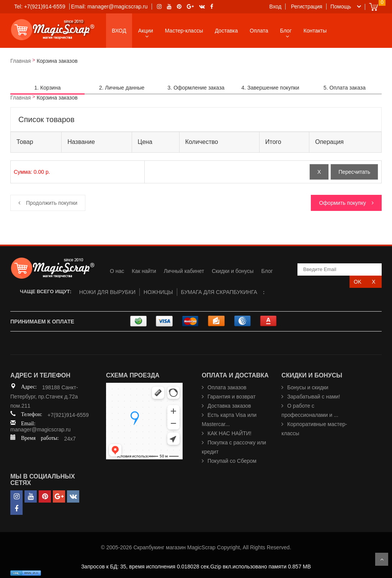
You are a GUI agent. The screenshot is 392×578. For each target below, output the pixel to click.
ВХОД (119, 31)
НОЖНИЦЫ (158, 292)
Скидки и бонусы (233, 271)
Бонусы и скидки (308, 387)
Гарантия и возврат (232, 397)
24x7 (70, 439)
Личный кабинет (184, 271)
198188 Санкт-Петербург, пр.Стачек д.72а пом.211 (44, 397)
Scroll (382, 559)
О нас (117, 271)
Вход (276, 7)
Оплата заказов (227, 387)
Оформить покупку (342, 203)
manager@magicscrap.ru (40, 429)
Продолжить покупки (52, 203)
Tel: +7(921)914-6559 (40, 7)
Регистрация (307, 7)
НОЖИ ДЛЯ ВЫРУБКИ (107, 292)
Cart (373, 7)
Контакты (315, 31)
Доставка (226, 31)
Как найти (144, 271)
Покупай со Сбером (232, 461)
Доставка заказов (229, 406)
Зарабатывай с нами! (314, 397)
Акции (146, 31)
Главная (20, 61)
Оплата (259, 31)
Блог (286, 31)
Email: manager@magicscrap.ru (109, 7)
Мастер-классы (184, 31)
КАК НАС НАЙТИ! (229, 433)
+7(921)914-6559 (68, 415)
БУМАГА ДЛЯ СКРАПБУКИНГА (219, 292)
